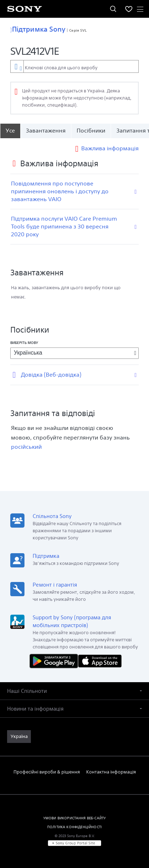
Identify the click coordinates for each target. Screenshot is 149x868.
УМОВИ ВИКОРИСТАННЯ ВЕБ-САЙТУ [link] (74, 818)
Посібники (91, 131)
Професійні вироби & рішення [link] (47, 772)
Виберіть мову (24, 343)
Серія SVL (78, 30)
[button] (74, 691)
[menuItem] (129, 9)
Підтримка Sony (38, 29)
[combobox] (74, 66)
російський (26, 447)
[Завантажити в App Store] (100, 661)
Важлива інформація (110, 148)
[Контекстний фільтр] (17, 66)
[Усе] (10, 131)
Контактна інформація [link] (111, 772)
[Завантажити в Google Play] (55, 661)
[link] (19, 737)
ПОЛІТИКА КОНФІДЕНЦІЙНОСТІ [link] (74, 827)
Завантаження (46, 131)
